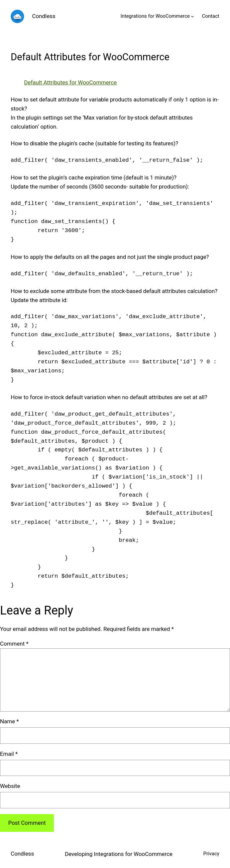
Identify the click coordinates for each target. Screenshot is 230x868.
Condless (44, 16)
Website (10, 786)
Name (9, 721)
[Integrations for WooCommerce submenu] (192, 16)
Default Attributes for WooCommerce (70, 82)
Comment (14, 644)
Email (9, 754)
